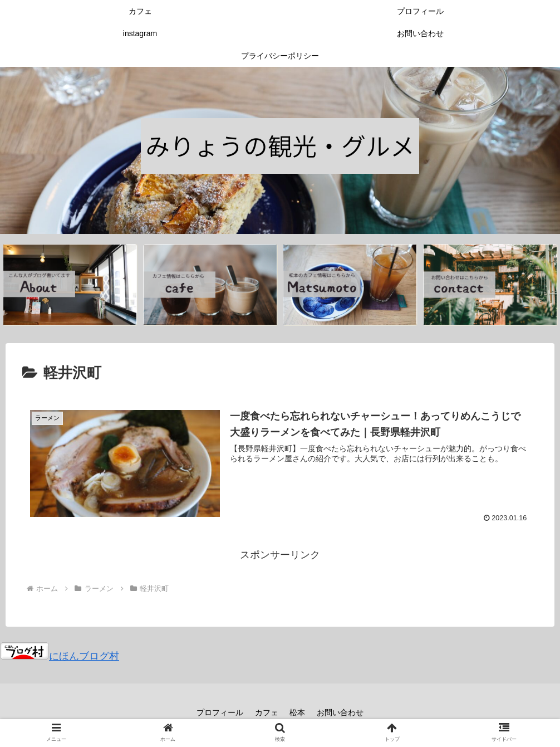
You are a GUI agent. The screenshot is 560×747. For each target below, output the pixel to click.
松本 (298, 712)
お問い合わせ (341, 712)
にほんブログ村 (60, 656)
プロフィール (220, 712)
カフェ (267, 712)
